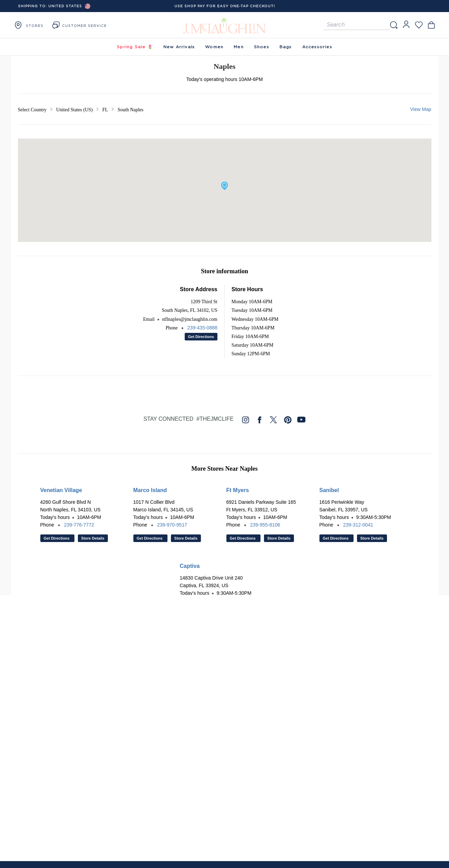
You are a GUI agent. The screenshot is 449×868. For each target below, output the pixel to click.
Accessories (317, 47)
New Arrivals (179, 47)
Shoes (262, 47)
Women (214, 47)
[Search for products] (357, 25)
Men (239, 47)
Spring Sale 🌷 (135, 47)
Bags (286, 47)
